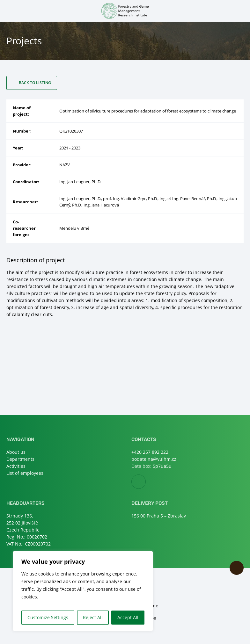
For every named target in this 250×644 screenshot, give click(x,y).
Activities (16, 466)
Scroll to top (237, 568)
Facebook (146, 482)
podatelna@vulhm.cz (154, 459)
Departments (20, 459)
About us (16, 452)
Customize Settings (48, 617)
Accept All (128, 617)
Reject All (93, 617)
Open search (240, 10)
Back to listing (35, 83)
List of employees (25, 473)
